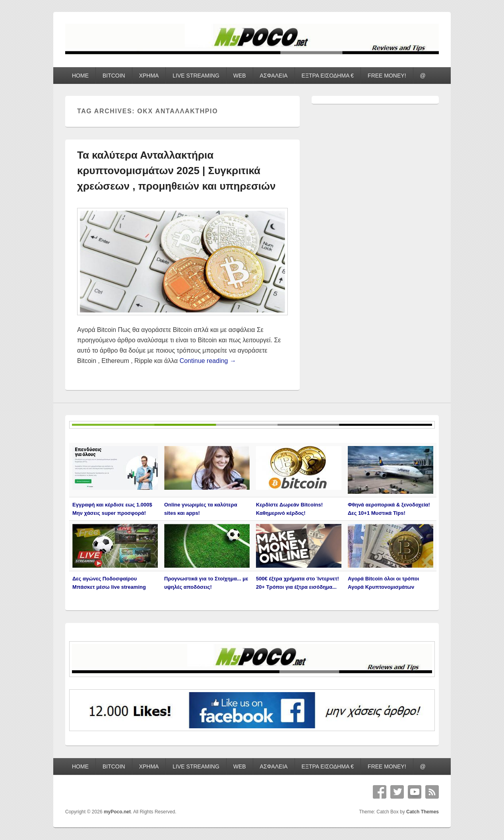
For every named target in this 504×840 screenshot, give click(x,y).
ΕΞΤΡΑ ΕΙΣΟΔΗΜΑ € (328, 76)
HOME (80, 76)
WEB (240, 76)
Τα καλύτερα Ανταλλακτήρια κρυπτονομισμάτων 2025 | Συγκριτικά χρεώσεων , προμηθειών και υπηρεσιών (176, 171)
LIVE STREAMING (196, 76)
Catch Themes (423, 812)
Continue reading (208, 361)
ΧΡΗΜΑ (149, 76)
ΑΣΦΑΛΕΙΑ (274, 76)
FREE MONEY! (387, 76)
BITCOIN (114, 76)
